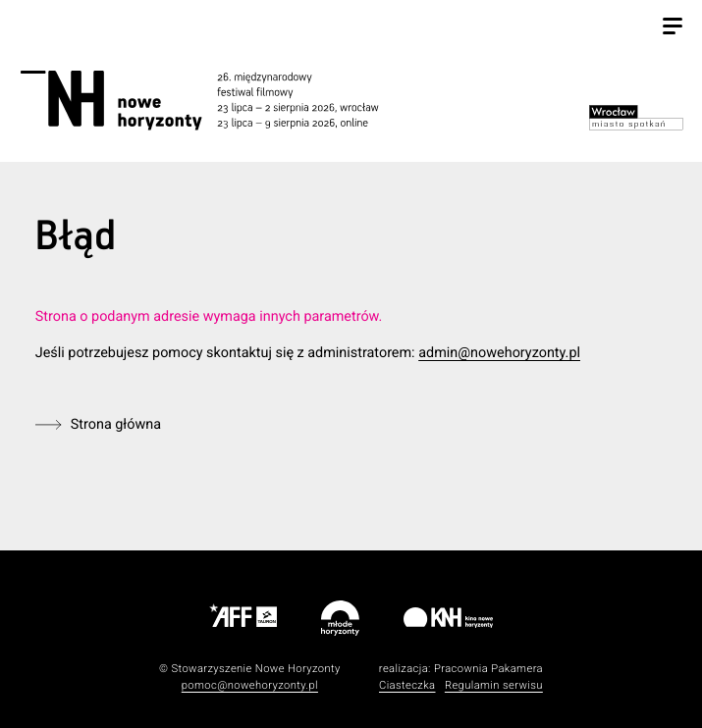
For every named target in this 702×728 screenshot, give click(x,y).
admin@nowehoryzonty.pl (499, 353)
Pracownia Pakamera (488, 669)
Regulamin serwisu (494, 685)
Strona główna (116, 424)
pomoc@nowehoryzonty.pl (250, 685)
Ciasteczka (407, 685)
